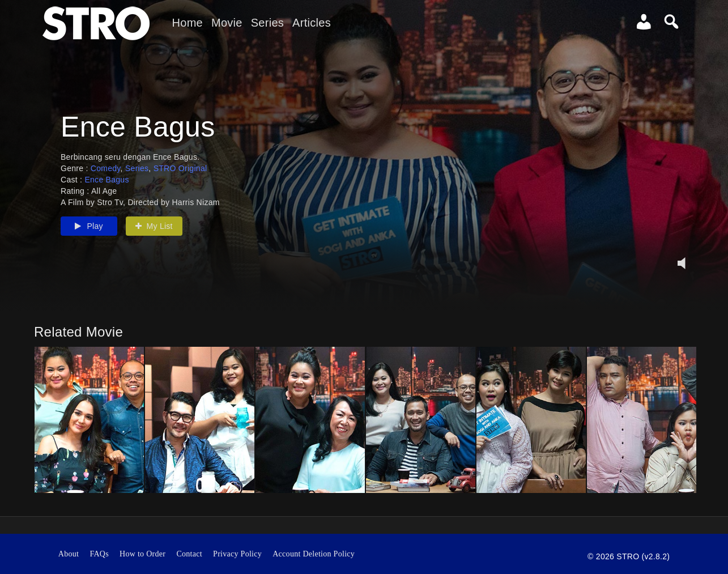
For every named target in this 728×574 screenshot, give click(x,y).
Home (188, 23)
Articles (312, 23)
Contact (189, 554)
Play (89, 226)
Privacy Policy (237, 554)
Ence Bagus (107, 180)
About (69, 554)
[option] (89, 420)
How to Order (142, 554)
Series (267, 23)
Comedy (106, 168)
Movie (227, 23)
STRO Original (180, 168)
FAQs (99, 554)
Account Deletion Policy (314, 554)
